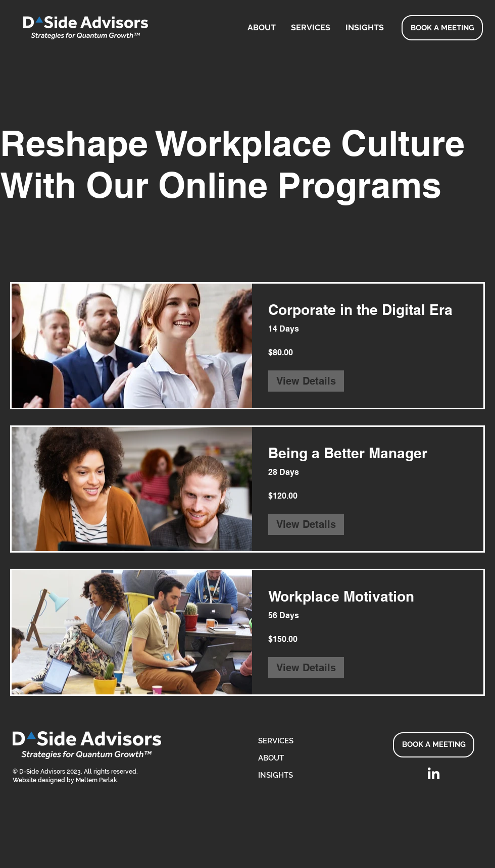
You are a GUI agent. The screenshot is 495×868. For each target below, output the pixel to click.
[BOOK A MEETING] (442, 28)
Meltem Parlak (96, 780)
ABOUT (271, 758)
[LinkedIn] (434, 774)
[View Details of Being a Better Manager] (306, 524)
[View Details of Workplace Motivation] (306, 668)
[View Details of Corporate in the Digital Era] (306, 381)
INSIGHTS (276, 775)
